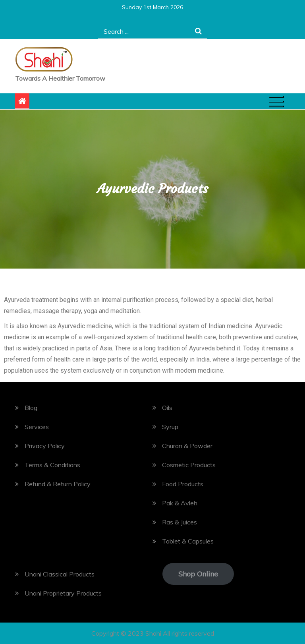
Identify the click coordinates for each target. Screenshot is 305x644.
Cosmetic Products (189, 465)
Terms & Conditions (52, 465)
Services (37, 427)
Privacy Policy (45, 446)
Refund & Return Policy (58, 484)
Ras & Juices (180, 522)
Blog (31, 408)
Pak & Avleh (180, 503)
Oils (167, 408)
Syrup (170, 427)
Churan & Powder (187, 446)
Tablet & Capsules (188, 541)
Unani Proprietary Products (63, 593)
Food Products (183, 484)
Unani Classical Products (60, 574)
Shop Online (198, 574)
